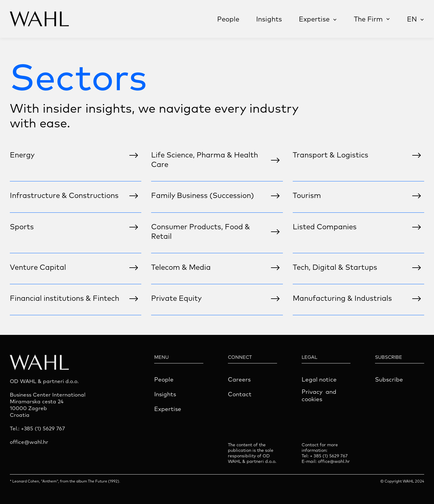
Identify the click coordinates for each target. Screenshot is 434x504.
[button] (318, 20)
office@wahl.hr (334, 462)
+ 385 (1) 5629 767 (329, 456)
